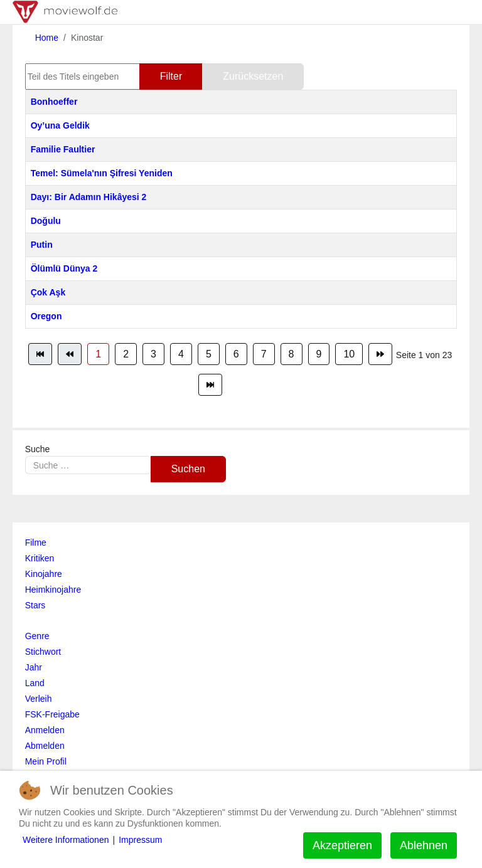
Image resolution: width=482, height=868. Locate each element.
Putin (42, 245)
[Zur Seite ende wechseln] (210, 385)
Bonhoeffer (54, 102)
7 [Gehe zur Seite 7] (264, 354)
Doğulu (46, 221)
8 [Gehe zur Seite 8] (292, 354)
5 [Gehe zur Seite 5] (209, 354)
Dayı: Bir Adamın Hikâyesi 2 (89, 197)
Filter (171, 76)
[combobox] (88, 465)
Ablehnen (424, 845)
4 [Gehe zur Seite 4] (181, 354)
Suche (38, 449)
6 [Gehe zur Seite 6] (236, 354)
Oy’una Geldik (60, 125)
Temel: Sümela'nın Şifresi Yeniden (102, 173)
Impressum (140, 840)
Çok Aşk (48, 292)
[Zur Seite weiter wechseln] (380, 354)
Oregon (46, 316)
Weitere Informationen (66, 840)
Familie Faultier (63, 149)
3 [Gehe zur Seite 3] (153, 354)
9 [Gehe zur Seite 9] (319, 354)
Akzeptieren (342, 845)
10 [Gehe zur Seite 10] (349, 354)
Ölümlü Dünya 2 (64, 268)
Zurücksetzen (253, 76)
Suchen (188, 469)
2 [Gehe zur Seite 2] (126, 354)
